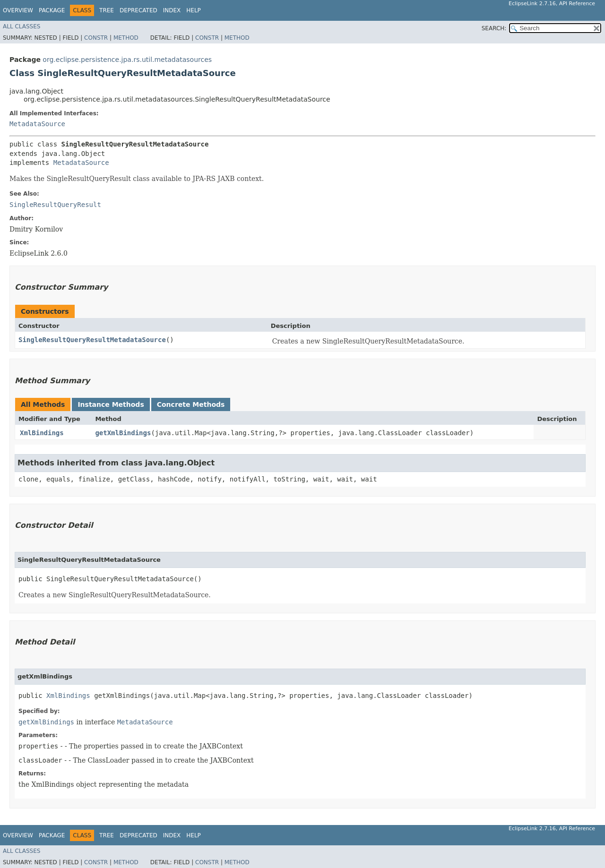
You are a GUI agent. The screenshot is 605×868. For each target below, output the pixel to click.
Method (126, 38)
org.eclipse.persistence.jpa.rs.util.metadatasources (127, 60)
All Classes (22, 26)
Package (52, 10)
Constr (96, 38)
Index (172, 10)
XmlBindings (42, 433)
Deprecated (138, 10)
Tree (107, 10)
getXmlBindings (123, 433)
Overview (18, 10)
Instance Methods (111, 404)
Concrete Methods (191, 404)
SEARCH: (494, 28)
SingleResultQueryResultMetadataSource (92, 340)
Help (194, 10)
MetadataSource (37, 124)
